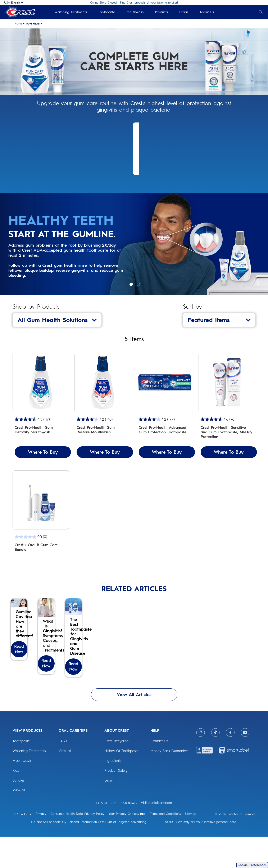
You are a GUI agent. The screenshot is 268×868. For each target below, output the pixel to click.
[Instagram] (201, 764)
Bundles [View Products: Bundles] (19, 812)
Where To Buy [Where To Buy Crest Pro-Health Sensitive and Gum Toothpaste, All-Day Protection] (229, 452)
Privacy (41, 845)
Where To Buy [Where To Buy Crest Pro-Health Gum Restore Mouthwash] (105, 452)
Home (18, 24)
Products (161, 12)
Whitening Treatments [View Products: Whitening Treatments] (29, 782)
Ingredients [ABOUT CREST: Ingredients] (113, 792)
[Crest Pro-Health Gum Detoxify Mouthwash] (41, 405)
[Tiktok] (215, 764)
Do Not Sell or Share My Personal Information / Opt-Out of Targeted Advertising (89, 853)
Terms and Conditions (165, 845)
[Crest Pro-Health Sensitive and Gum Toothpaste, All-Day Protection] (227, 405)
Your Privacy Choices (127, 845)
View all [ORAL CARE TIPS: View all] (65, 782)
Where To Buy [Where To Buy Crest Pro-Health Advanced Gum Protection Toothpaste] (167, 452)
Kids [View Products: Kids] (16, 802)
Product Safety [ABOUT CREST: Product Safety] (116, 802)
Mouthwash (135, 12)
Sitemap (191, 845)
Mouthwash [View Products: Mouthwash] (22, 792)
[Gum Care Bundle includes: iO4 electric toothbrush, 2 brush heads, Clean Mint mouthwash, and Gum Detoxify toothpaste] (41, 516)
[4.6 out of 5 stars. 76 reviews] (227, 419)
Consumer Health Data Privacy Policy (77, 845)
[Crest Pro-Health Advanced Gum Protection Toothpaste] (165, 405)
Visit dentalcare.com (156, 834)
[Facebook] (230, 764)
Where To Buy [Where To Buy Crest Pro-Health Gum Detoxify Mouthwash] (43, 452)
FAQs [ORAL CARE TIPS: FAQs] (63, 772)
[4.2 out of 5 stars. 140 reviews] (103, 419)
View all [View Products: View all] (19, 822)
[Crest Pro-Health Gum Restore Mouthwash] (103, 405)
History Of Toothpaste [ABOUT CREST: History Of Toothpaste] (121, 782)
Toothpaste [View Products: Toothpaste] (21, 772)
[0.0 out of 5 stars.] (41, 537)
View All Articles (134, 726)
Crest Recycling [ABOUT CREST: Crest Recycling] (116, 772)
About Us (207, 12)
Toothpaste (107, 12)
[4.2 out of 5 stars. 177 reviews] (165, 419)
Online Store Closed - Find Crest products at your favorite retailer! (134, 3)
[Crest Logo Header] (20, 12)
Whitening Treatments (71, 12)
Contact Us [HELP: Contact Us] (159, 772)
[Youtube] (245, 764)
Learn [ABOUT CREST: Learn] (109, 812)
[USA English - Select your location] (14, 3)
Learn (184, 12)
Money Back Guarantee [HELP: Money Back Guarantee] (169, 782)
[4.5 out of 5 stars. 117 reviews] (41, 419)
